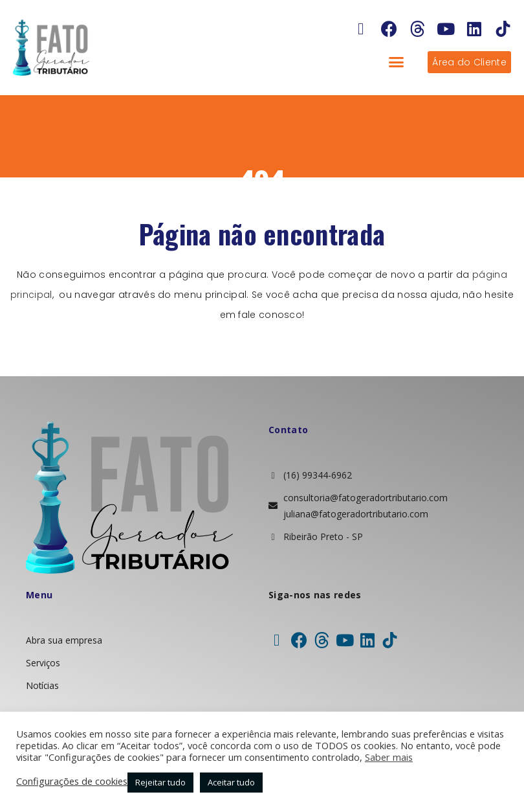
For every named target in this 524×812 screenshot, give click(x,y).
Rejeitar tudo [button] (160, 782)
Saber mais (389, 757)
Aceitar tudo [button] (231, 782)
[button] (397, 62)
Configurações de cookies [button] (72, 781)
